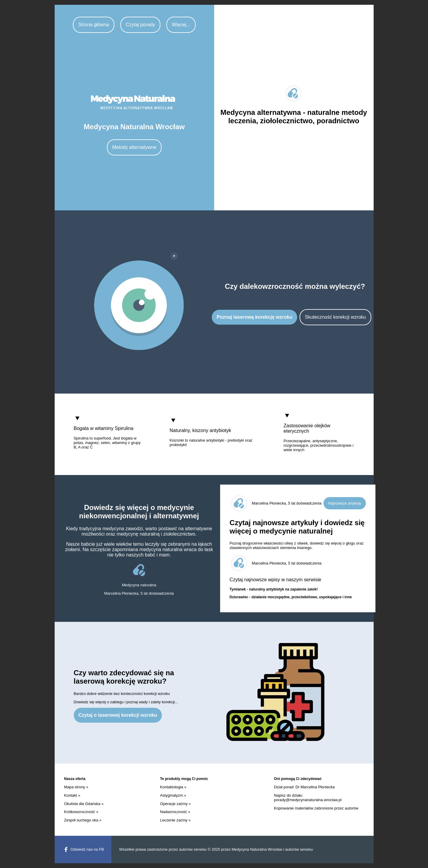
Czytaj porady (140, 25)
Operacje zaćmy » (175, 804)
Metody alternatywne (134, 147)
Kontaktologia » (173, 787)
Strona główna (93, 25)
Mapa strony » (76, 787)
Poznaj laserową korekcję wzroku (254, 317)
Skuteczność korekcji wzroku (336, 317)
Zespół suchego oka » (83, 820)
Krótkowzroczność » (81, 812)
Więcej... (181, 25)
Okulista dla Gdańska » (84, 804)
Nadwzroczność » (175, 812)
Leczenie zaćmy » (175, 820)
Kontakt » (72, 795)
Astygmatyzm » (173, 795)
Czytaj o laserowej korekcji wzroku (118, 715)
